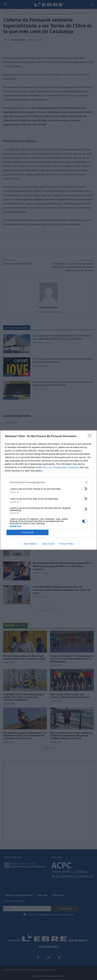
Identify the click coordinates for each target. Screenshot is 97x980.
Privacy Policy (66, 544)
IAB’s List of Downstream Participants (61, 467)
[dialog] (48, 490)
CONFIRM (28, 532)
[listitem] (48, 482)
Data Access (48, 544)
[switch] (85, 489)
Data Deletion (30, 544)
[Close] (91, 436)
